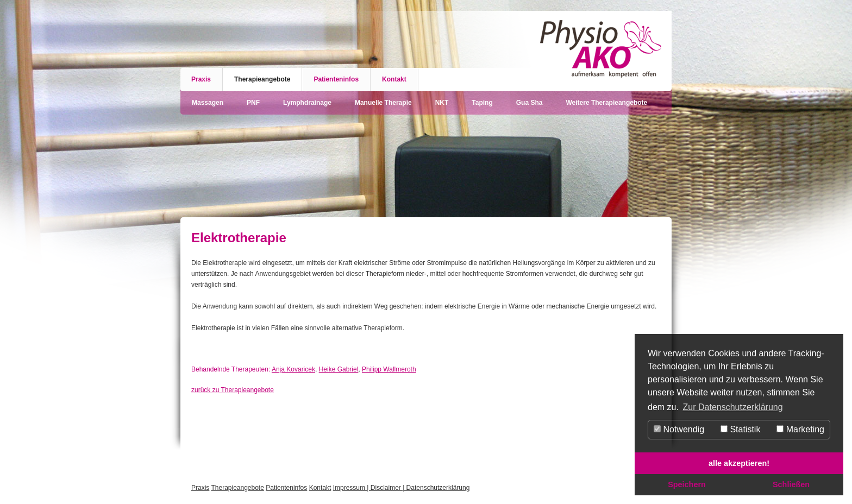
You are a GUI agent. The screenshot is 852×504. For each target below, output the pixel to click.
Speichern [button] (687, 484)
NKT (442, 103)
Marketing (800, 429)
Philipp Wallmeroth (389, 369)
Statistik (740, 429)
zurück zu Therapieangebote (233, 390)
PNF (253, 103)
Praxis (201, 79)
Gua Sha (530, 103)
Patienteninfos (336, 79)
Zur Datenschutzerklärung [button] (733, 407)
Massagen (208, 103)
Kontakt (394, 79)
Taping (482, 103)
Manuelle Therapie (383, 103)
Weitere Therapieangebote (606, 103)
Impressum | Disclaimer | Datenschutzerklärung (402, 488)
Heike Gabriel (339, 369)
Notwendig (679, 429)
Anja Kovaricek (293, 369)
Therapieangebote (262, 79)
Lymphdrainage (307, 103)
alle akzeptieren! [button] (739, 463)
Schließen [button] (791, 484)
